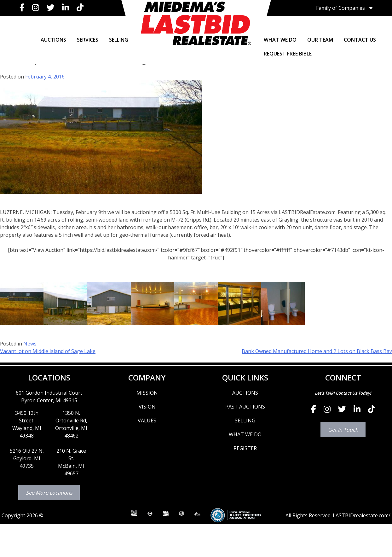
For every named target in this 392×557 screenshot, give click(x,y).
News (30, 344)
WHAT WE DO (280, 40)
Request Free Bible (288, 54)
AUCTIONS (53, 40)
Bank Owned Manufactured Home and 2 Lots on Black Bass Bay (317, 351)
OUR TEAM (320, 40)
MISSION (147, 393)
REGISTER (245, 448)
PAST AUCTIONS (245, 407)
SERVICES (88, 40)
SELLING (119, 40)
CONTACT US (360, 40)
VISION (147, 407)
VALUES (147, 421)
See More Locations (49, 493)
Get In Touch (343, 430)
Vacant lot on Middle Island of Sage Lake (48, 351)
